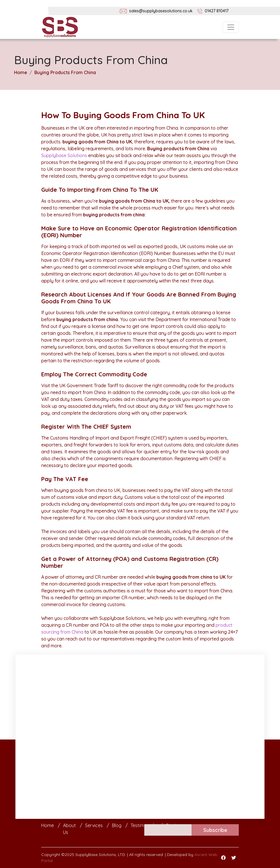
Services (94, 825)
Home (21, 72)
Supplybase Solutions (64, 155)
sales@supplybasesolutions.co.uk (161, 11)
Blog (117, 825)
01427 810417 (217, 11)
